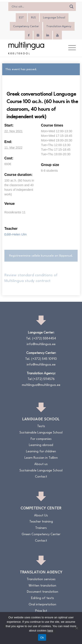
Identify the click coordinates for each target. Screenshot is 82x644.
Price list (41, 611)
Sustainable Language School (41, 433)
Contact (41, 477)
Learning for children (41, 452)
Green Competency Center (41, 534)
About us (41, 464)
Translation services (41, 579)
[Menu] (70, 48)
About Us (41, 516)
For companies (41, 439)
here (50, 631)
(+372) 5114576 (44, 379)
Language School (54, 18)
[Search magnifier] (72, 7)
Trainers (41, 528)
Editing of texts (43, 598)
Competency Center (26, 27)
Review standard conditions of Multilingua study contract (31, 278)
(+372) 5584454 (44, 339)
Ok (42, 638)
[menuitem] (21, 18)
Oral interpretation (42, 605)
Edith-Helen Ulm (16, 234)
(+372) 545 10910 (44, 359)
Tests (41, 426)
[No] (77, 628)
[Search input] (39, 7)
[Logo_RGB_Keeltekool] (34, 48)
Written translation (42, 586)
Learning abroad (41, 445)
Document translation (43, 592)
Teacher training (41, 522)
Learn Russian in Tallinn (41, 458)
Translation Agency (59, 27)
